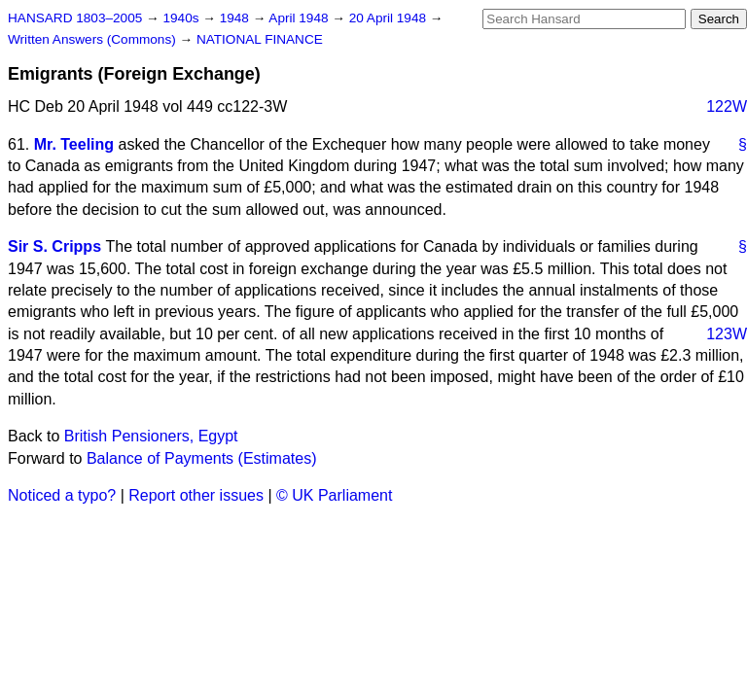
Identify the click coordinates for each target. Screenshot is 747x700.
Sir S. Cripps (54, 246)
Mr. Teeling (74, 144)
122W (727, 106)
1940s (182, 18)
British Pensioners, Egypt (151, 436)
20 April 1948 (390, 18)
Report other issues (196, 495)
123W (727, 334)
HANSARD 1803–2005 (75, 18)
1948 (236, 18)
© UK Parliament (334, 495)
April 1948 (300, 18)
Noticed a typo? (62, 495)
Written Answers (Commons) (94, 39)
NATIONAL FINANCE (260, 39)
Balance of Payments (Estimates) (202, 458)
